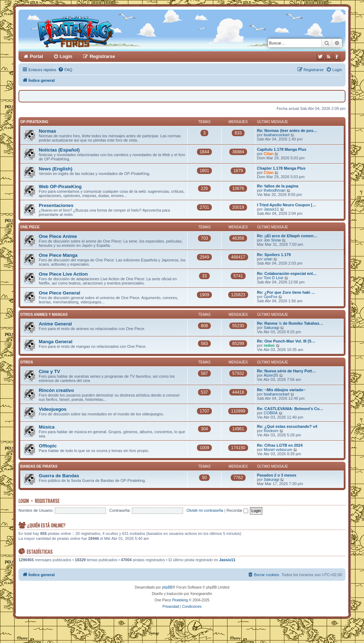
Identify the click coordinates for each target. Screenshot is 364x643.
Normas (47, 131)
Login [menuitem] (66, 56)
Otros (27, 362)
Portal (36, 56)
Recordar (237, 510)
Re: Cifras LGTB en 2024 (280, 445)
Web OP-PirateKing (60, 187)
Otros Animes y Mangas (44, 315)
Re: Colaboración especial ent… (287, 273)
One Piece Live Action (63, 274)
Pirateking (180, 600)
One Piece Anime (58, 236)
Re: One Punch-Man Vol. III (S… (286, 341)
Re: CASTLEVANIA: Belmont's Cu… (290, 409)
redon (269, 345)
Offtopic (48, 446)
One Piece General (60, 293)
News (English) (56, 169)
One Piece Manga (58, 255)
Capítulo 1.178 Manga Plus (282, 149)
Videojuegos (53, 409)
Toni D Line (274, 278)
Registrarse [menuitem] (102, 56)
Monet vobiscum (278, 450)
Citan (269, 154)
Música (47, 427)
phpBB (167, 587)
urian (268, 259)
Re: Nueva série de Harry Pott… (287, 371)
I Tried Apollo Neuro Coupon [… (287, 205)
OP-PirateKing (34, 122)
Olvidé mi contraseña (205, 510)
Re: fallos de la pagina (278, 186)
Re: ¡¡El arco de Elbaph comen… (287, 236)
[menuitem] (65, 70)
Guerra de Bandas (59, 476)
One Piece (30, 227)
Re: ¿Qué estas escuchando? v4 (287, 426)
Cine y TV (49, 371)
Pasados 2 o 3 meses (277, 475)
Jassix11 (271, 209)
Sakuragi (271, 328)
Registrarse (47, 501)
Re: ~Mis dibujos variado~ (281, 390)
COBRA (271, 413)
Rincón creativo (56, 390)
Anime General (55, 324)
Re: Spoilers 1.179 (274, 255)
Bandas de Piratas (39, 466)
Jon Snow (272, 240)
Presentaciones (56, 205)
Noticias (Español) (59, 150)
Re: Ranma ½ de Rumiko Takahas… (290, 323)
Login (24, 501)
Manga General (56, 342)
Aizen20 (271, 375)
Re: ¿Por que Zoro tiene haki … (286, 292)
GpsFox (271, 297)
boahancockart (277, 135)
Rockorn (271, 431)
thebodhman (275, 190)
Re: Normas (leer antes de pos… (287, 131)
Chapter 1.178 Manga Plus (281, 168)
